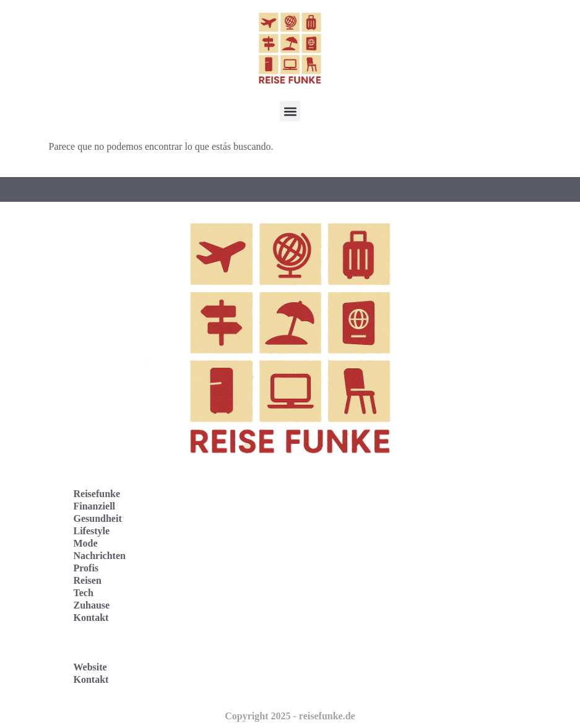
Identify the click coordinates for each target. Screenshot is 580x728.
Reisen (88, 580)
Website (90, 667)
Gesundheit (98, 518)
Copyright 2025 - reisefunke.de (290, 716)
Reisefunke (97, 494)
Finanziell (95, 506)
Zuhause (92, 605)
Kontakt (91, 617)
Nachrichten (100, 556)
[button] (290, 111)
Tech (84, 593)
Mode (86, 543)
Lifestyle (92, 531)
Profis (86, 568)
